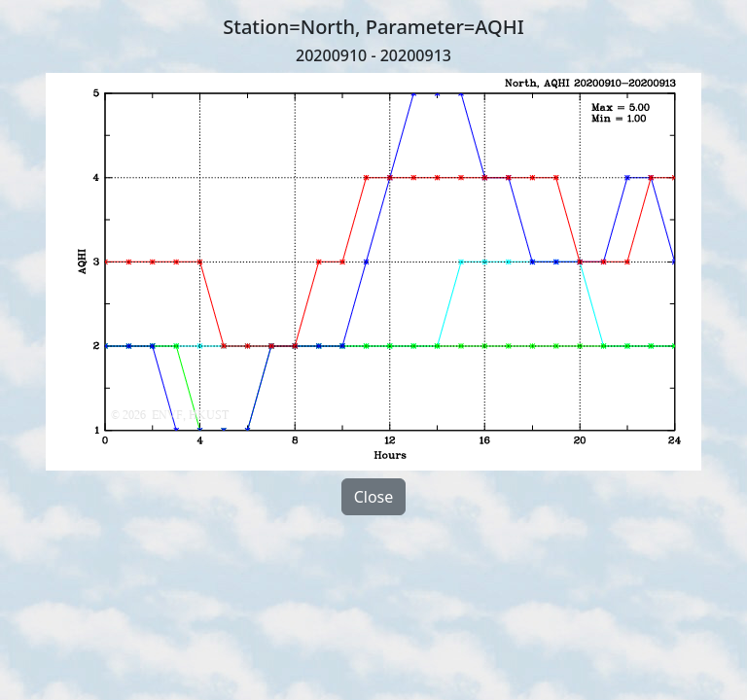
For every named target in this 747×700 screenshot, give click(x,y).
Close (374, 497)
